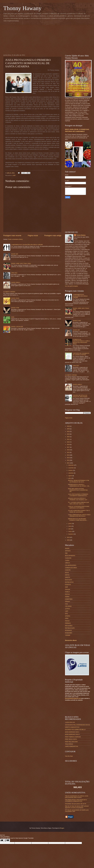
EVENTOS (68, 585)
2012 (68, 460)
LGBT (14, 175)
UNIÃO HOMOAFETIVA (72, 746)
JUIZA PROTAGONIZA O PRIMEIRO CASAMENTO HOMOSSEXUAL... (78, 495)
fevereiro (71, 534)
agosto (70, 476)
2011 (68, 463)
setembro (71, 473)
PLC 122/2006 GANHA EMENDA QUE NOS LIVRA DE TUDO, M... (79, 503)
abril (70, 529)
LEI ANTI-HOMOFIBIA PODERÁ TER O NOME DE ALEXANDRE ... (79, 511)
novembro (71, 468)
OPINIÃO (68, 616)
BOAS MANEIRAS (70, 556)
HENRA (67, 597)
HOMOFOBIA (69, 599)
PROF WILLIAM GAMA (71, 742)
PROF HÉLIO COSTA (71, 739)
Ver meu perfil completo (71, 286)
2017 (68, 447)
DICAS (67, 573)
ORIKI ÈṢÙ (14, 273)
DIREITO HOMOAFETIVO (72, 727)
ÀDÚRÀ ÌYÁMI (15, 308)
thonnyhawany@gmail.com (73, 698)
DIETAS (67, 575)
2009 (68, 540)
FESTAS (67, 594)
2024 (68, 431)
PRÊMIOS (68, 623)
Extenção (68, 589)
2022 (68, 437)
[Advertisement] (38, 38)
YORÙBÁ (68, 635)
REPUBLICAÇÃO (70, 628)
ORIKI (67, 618)
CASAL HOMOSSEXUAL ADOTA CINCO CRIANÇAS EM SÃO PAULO (79, 515)
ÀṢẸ (66, 553)
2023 (68, 434)
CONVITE (68, 570)
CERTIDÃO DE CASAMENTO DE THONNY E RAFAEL (81, 354)
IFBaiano (68, 601)
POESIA (67, 621)
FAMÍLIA (67, 592)
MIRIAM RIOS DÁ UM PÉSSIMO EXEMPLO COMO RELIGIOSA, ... (78, 519)
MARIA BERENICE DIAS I (72, 732)
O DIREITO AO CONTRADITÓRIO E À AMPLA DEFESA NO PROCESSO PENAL (81, 342)
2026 (68, 426)
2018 (68, 445)
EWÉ (66, 587)
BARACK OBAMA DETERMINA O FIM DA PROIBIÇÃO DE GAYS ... (79, 481)
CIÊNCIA (68, 563)
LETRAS (67, 609)
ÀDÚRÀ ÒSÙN (15, 298)
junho (70, 524)
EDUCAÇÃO (69, 580)
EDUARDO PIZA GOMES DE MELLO (75, 730)
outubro (71, 470)
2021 (68, 439)
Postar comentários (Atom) (15, 239)
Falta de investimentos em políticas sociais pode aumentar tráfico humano (77, 797)
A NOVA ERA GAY (70, 722)
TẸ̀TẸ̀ (13, 317)
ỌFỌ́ (66, 614)
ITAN (66, 604)
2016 (68, 450)
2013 (68, 458)
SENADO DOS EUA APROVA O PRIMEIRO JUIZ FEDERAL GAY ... (78, 499)
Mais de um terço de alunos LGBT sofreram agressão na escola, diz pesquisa (77, 807)
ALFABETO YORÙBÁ (9, 292)
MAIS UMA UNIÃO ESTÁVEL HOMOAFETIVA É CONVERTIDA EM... (78, 490)
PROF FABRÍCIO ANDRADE (73, 737)
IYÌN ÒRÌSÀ (68, 606)
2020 (68, 442)
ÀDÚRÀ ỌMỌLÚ (16, 282)
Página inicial (33, 236)
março (70, 531)
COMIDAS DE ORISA (71, 568)
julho (70, 478)
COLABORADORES (71, 565)
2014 (68, 455)
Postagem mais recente (12, 236)
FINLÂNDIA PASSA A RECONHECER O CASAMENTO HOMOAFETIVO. (76, 801)
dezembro (71, 465)
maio (70, 526)
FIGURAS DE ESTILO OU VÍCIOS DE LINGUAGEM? (80, 396)
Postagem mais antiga (53, 236)
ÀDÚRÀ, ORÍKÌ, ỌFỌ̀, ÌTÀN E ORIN (21, 263)
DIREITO (68, 577)
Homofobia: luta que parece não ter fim (76, 804)
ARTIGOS (68, 551)
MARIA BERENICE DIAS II (72, 734)
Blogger (62, 828)
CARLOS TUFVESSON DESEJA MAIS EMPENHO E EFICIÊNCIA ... (79, 507)
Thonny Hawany (22, 8)
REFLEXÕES (69, 626)
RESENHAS (68, 630)
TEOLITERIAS (69, 744)
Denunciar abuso (71, 640)
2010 (68, 537)
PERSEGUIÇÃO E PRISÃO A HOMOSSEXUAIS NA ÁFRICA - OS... (79, 485)
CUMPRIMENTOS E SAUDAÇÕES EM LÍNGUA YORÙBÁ (27, 245)
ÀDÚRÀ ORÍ (15, 254)
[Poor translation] (7, 840)
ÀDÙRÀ (67, 548)
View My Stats (69, 756)
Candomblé (68, 558)
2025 (68, 429)
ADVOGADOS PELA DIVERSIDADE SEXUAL (78, 725)
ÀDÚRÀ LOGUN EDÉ (17, 327)
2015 (68, 452)
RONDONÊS (69, 633)
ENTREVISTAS (69, 582)
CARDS (67, 560)
